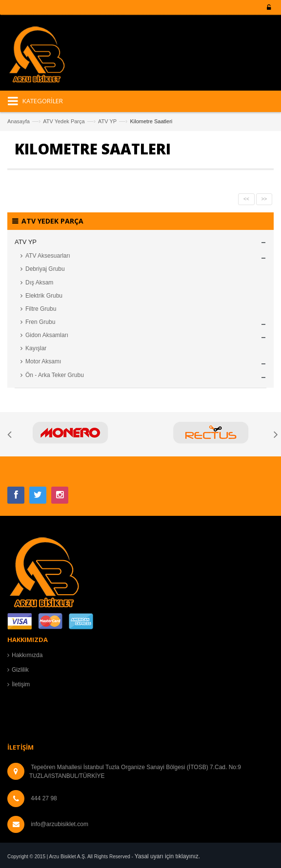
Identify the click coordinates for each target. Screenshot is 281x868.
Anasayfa (19, 121)
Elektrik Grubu (44, 296)
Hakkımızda (27, 655)
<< (246, 199)
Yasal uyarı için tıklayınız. (168, 856)
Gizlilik (20, 670)
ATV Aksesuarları (48, 256)
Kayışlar (36, 348)
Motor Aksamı (43, 361)
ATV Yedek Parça (64, 121)
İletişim (21, 684)
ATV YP (107, 121)
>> (264, 199)
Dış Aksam (39, 283)
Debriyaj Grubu (45, 269)
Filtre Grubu (41, 309)
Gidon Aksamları (47, 335)
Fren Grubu (40, 322)
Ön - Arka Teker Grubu (55, 375)
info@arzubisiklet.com (60, 824)
